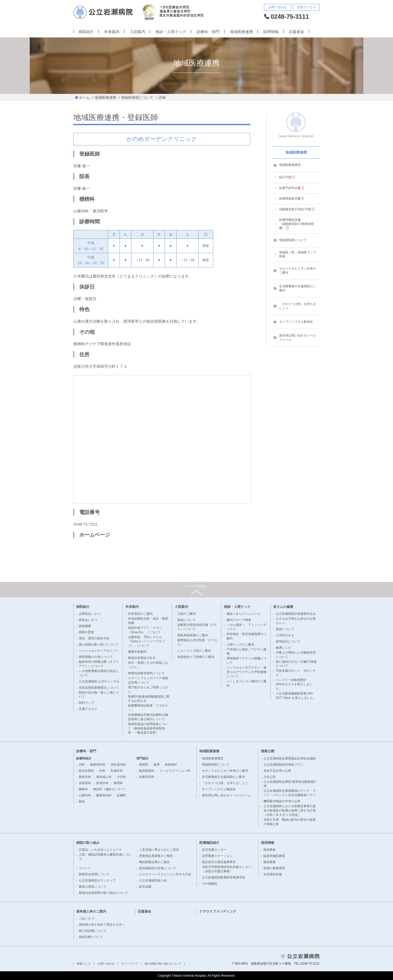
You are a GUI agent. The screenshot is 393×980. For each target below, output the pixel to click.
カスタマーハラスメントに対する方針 (165, 874)
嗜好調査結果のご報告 (154, 862)
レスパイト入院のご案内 (194, 651)
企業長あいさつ (90, 614)
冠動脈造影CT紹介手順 (295, 209)
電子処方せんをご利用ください (148, 690)
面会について (186, 620)
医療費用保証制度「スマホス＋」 (148, 708)
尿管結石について (288, 641)
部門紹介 (143, 758)
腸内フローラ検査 (239, 620)
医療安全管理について (94, 874)
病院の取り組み (88, 843)
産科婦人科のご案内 (91, 911)
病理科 (118, 783)
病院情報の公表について (96, 657)
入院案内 (137, 32)
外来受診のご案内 (140, 614)
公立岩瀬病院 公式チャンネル (99, 681)
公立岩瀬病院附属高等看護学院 (223, 877)
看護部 (144, 765)
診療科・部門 (208, 32)
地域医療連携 (241, 32)
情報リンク (84, 964)
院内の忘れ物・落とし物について (99, 695)
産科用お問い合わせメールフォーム (298, 338)
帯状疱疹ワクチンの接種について (247, 661)
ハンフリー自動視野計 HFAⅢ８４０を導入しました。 (294, 684)
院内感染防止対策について (158, 868)
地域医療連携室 (290, 165)
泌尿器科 (85, 783)
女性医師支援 (273, 874)
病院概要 (85, 626)
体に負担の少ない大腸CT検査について (296, 664)
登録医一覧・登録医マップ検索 (298, 254)
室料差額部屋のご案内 (193, 635)
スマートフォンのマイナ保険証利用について (148, 680)
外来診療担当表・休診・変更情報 (148, 621)
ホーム (84, 97)
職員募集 (270, 862)
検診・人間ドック (171, 32)
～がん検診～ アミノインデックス (247, 627)
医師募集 (270, 850)
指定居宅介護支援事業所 (219, 862)
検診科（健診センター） (110, 789)
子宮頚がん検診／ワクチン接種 (247, 652)
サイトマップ (130, 964)
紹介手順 (285, 177)
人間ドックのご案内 (240, 645)
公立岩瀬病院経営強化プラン (283, 765)
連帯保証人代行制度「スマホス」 (197, 642)
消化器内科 (118, 765)
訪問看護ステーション (217, 856)
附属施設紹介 (209, 843)
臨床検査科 (147, 771)
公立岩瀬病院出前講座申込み (296, 614)
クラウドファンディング (218, 911)
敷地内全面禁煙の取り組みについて (103, 893)
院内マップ (86, 703)
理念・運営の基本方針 (94, 638)
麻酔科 (83, 789)
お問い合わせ (278, 7)
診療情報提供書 (290, 199)
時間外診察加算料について (146, 673)
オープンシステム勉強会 (296, 322)
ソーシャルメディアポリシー (99, 651)
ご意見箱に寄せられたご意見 (159, 850)
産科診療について (91, 937)
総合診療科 (86, 771)
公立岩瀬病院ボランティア (97, 880)
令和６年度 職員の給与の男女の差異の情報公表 (290, 822)
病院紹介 (86, 32)
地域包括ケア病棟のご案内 (196, 657)
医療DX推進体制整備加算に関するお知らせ (149, 699)
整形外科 (85, 777)
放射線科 (171, 765)
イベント (85, 868)
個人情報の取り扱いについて (99, 645)
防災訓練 (145, 887)
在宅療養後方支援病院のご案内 (298, 288)
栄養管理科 (147, 777)
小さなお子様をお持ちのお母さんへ (296, 621)
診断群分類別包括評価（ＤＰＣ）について (197, 627)
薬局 (156, 765)
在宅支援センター (214, 850)
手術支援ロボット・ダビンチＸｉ (296, 673)
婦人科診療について (93, 931)
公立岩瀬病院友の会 (153, 880)
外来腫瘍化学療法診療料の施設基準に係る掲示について (148, 717)
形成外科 (102, 783)
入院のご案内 (186, 614)
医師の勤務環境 (274, 868)
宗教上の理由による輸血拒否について (296, 655)
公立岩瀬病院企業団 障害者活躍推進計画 (290, 784)
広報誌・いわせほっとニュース (100, 850)
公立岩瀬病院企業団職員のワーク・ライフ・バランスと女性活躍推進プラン (290, 793)
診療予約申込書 (290, 188)
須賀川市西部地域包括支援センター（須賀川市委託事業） (227, 869)
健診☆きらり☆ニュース (243, 614)
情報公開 (268, 751)
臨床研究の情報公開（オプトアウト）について (99, 664)
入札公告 (270, 777)
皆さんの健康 (283, 607)
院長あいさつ (88, 620)
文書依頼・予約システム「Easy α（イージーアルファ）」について (147, 641)
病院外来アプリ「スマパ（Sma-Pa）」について (145, 630)
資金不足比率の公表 (277, 771)
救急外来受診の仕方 (142, 658)
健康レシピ (283, 648)
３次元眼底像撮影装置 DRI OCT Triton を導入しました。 (296, 696)
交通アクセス (306, 7)
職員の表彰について (93, 887)
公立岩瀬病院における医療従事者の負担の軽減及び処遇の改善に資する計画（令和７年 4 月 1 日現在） (290, 810)
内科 (82, 765)
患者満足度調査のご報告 (156, 856)
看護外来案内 (137, 652)
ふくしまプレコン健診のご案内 (247, 683)
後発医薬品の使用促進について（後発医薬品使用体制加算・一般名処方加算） (148, 728)
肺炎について (285, 629)
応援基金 (297, 32)
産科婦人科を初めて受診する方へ (102, 925)
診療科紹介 (84, 758)
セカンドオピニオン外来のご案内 (298, 271)
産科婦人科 (104, 777)
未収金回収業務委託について (99, 688)
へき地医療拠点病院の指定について (99, 673)
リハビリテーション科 (175, 771)
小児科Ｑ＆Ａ (285, 635)
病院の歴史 (86, 632)
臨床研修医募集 (274, 856)
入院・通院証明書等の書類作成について (105, 857)
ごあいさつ (86, 918)
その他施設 (210, 884)
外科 (102, 771)
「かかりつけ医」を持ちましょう (298, 306)
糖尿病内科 (98, 765)
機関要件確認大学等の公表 (282, 801)
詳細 (162, 97)
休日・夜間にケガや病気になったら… (148, 665)
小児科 (121, 777)
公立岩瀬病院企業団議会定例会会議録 (290, 758)
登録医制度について (137, 97)
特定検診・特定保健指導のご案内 (247, 636)
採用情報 (271, 32)
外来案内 (112, 32)
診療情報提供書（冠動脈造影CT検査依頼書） (297, 224)
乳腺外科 (117, 771)
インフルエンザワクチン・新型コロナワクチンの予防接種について (247, 672)
